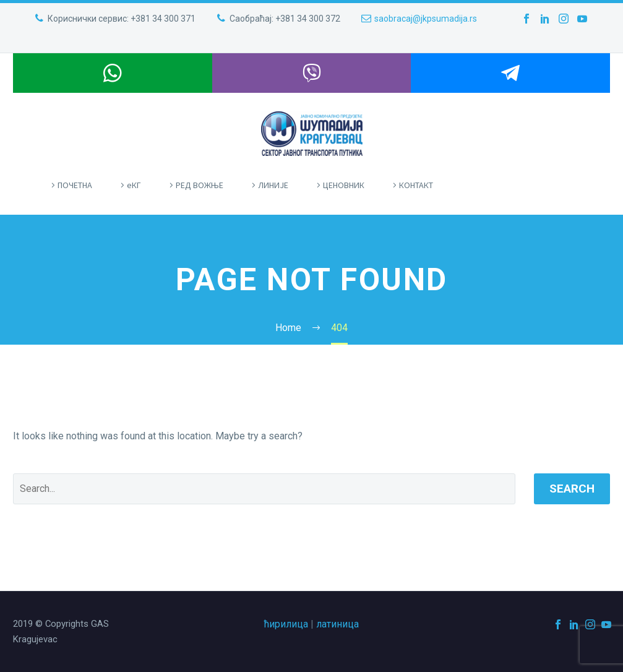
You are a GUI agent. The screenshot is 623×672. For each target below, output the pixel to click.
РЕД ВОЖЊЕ (200, 185)
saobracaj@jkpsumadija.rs (426, 19)
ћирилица (286, 624)
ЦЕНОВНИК (344, 185)
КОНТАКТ (416, 185)
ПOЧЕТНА (75, 185)
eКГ (134, 185)
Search (572, 489)
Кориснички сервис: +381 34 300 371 (122, 19)
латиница (337, 624)
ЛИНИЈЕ (273, 185)
